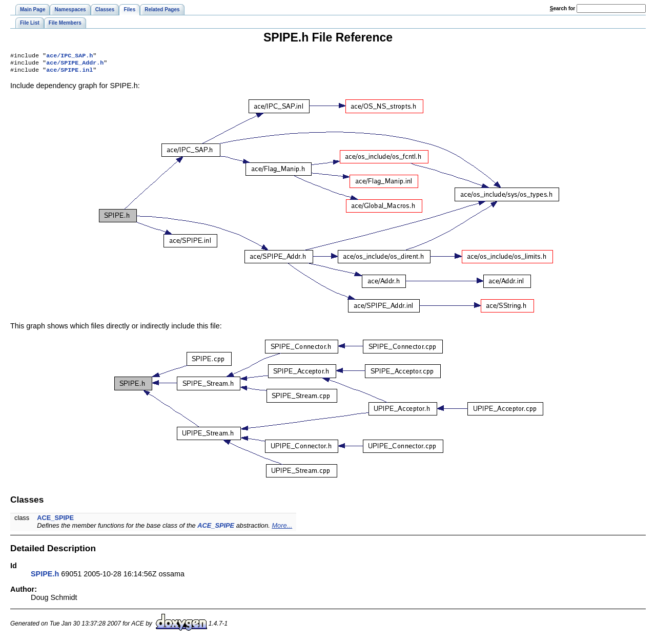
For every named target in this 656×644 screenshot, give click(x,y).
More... (282, 528)
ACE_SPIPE (55, 521)
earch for (562, 8)
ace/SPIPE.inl (69, 73)
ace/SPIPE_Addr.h (75, 65)
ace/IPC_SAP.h (69, 56)
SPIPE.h (45, 577)
